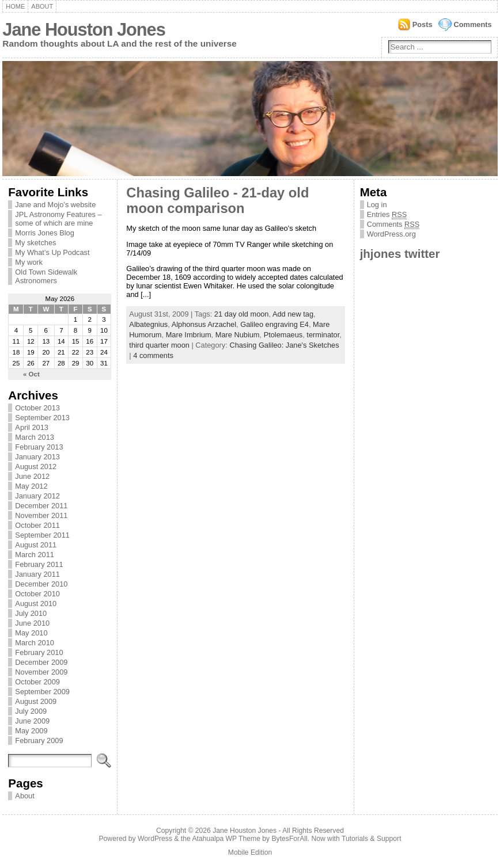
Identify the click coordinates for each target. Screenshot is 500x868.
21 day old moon (242, 314)
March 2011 (35, 555)
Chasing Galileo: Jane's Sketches (284, 345)
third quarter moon (159, 345)
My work (29, 262)
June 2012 (32, 476)
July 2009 (31, 711)
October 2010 (37, 594)
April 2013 (32, 427)
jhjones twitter (400, 254)
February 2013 (39, 447)
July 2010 (31, 613)
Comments (473, 24)
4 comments (153, 355)
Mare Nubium (238, 335)
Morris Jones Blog (44, 233)
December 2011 (41, 506)
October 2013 (37, 408)
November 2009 (41, 672)
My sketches (35, 243)
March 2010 (35, 643)
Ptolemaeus (283, 335)
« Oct (31, 374)
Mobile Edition (250, 852)
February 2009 (39, 741)
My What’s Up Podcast (52, 252)
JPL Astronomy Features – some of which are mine (58, 219)
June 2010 (32, 623)
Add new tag (293, 314)
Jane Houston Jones (84, 30)
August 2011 (36, 545)
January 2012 (37, 496)
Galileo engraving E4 (274, 324)
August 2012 (36, 467)
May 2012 (31, 486)
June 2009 (32, 721)
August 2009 (36, 701)
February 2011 (39, 564)
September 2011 (42, 535)
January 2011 (37, 574)
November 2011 (41, 515)
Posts (423, 24)
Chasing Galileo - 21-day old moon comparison (217, 201)
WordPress (155, 839)
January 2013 (37, 457)
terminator (323, 335)
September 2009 (42, 692)
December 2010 (41, 584)
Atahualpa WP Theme (226, 839)
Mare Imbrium (189, 335)
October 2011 (37, 525)
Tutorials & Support (372, 839)
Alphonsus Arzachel (204, 324)
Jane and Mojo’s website (55, 205)
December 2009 (41, 662)
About (42, 6)
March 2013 (35, 437)
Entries (387, 215)
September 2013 (42, 418)
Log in (377, 205)
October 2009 (37, 682)
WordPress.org (391, 234)
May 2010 (31, 633)
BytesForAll (290, 839)
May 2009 (31, 731)
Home (15, 6)
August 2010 (36, 604)
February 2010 (39, 652)
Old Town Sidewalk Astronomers (46, 276)
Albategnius (148, 324)
